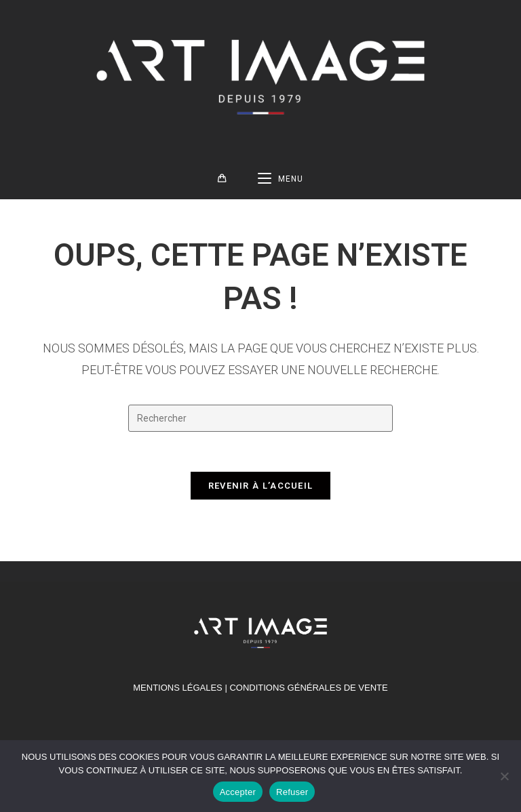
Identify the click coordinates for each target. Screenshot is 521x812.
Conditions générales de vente (308, 692)
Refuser (292, 792)
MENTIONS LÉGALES (177, 692)
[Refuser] (504, 776)
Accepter (238, 792)
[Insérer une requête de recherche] (260, 421)
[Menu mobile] (281, 182)
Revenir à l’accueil (261, 490)
